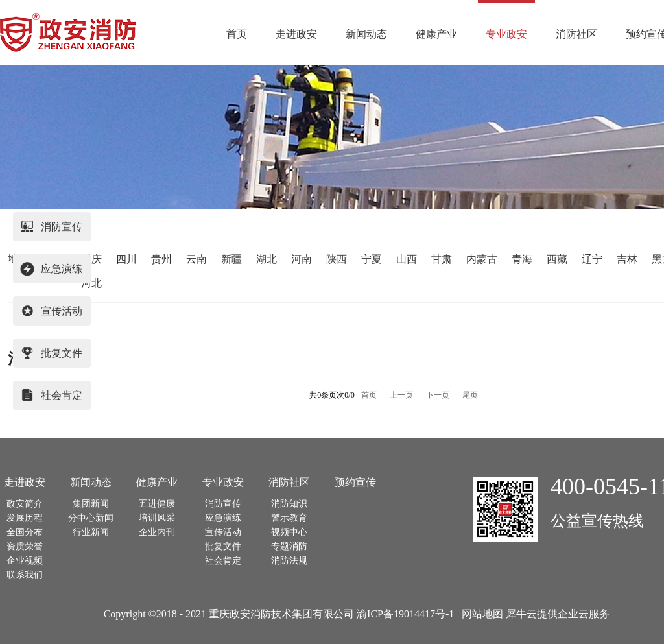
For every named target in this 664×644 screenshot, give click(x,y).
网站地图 (480, 614)
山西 (407, 259)
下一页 (438, 395)
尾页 (470, 395)
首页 (237, 34)
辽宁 (592, 259)
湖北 (267, 259)
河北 (91, 283)
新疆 (231, 259)
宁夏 (372, 259)
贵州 (161, 259)
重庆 (91, 259)
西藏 (557, 259)
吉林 (627, 259)
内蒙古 (482, 259)
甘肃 (442, 259)
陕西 (337, 259)
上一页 (401, 395)
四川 (126, 259)
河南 (302, 259)
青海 (522, 259)
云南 (196, 259)
